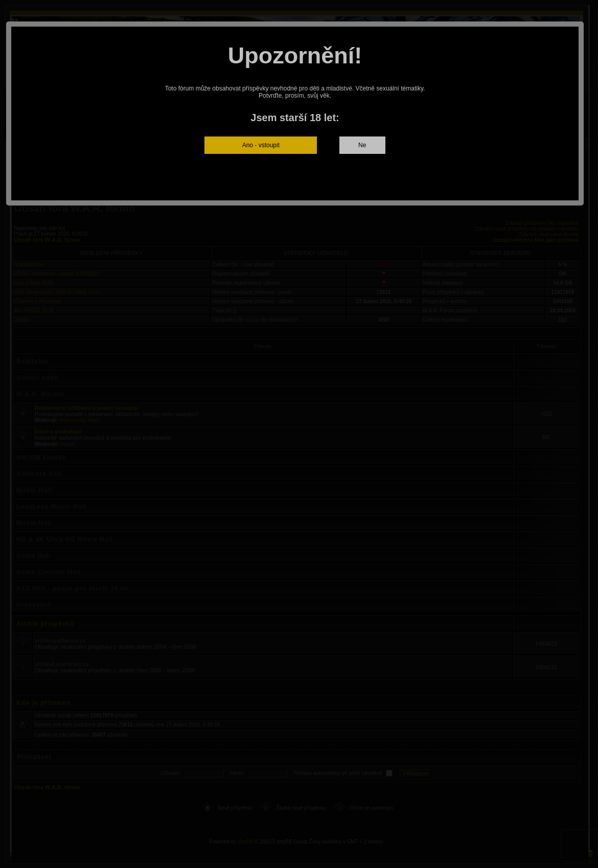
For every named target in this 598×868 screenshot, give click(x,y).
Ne (362, 145)
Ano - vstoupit (261, 145)
